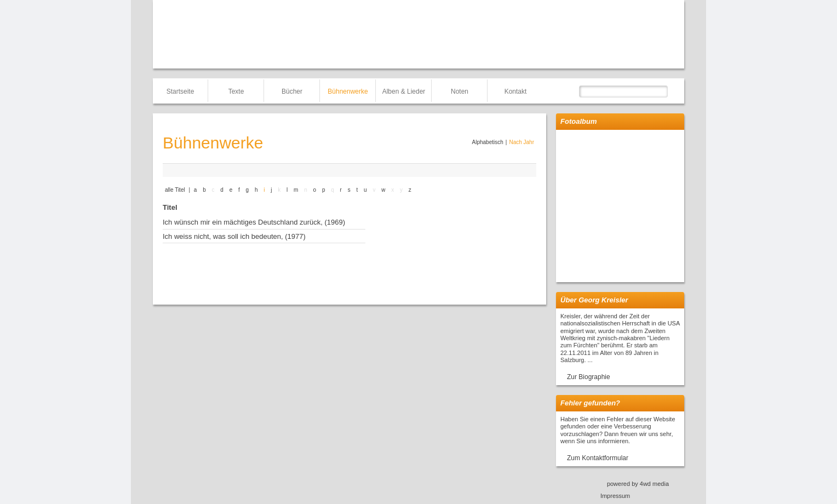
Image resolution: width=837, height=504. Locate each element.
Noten (460, 91)
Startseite (180, 91)
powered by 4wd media (638, 484)
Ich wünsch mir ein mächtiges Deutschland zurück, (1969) (254, 222)
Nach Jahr (521, 142)
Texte (236, 91)
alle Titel (175, 190)
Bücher (292, 91)
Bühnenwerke (348, 91)
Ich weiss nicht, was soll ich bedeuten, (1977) (234, 236)
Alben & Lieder (404, 91)
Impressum (615, 496)
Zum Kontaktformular (598, 458)
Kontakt (516, 91)
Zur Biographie (589, 377)
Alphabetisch (488, 142)
